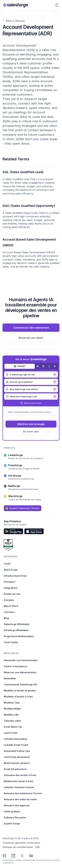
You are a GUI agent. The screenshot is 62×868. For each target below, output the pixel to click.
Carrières (9, 612)
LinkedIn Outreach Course (19, 787)
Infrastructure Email (15, 576)
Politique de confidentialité (18, 847)
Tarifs (7, 564)
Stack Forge (11, 570)
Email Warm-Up (13, 727)
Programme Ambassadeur (19, 636)
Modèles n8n (11, 715)
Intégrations (11, 588)
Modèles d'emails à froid (18, 697)
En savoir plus (31, 431)
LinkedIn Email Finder (16, 745)
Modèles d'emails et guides (20, 691)
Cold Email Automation (17, 757)
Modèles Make (12, 709)
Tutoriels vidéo (12, 721)
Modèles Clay (12, 703)
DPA (37, 847)
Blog (6, 618)
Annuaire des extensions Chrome (23, 793)
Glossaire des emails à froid (20, 775)
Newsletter (10, 678)
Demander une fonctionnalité (20, 660)
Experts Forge (12, 824)
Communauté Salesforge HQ (20, 684)
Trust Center (11, 642)
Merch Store (11, 606)
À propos (9, 600)
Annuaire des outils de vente (20, 799)
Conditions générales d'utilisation (21, 843)
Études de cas (12, 594)
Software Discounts (15, 817)
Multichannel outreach (17, 763)
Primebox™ (10, 582)
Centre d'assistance (15, 666)
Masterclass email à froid (18, 781)
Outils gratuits (12, 811)
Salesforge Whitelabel (17, 624)
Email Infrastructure (15, 769)
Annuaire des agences (17, 805)
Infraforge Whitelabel (16, 630)
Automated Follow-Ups (17, 751)
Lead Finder (11, 733)
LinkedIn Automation (15, 739)
